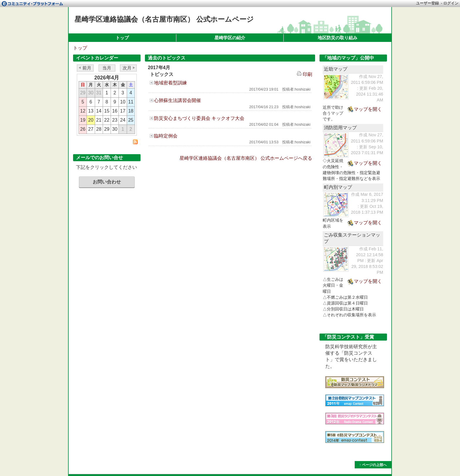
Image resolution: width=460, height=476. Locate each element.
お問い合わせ (107, 182)
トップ (122, 38)
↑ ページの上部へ (373, 465)
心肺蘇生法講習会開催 (177, 100)
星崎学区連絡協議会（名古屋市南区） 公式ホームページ (164, 19)
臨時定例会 (166, 136)
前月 (87, 68)
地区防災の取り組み (338, 38)
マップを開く (368, 109)
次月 (127, 68)
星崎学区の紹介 (230, 38)
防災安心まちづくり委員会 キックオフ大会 (199, 118)
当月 (107, 68)
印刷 (305, 74)
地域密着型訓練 (170, 83)
